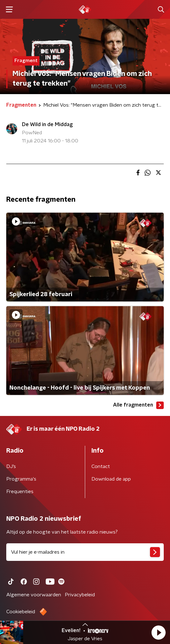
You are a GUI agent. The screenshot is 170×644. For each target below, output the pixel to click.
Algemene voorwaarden (34, 595)
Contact (101, 466)
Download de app (111, 479)
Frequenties (20, 492)
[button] (158, 632)
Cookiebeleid (21, 612)
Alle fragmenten (138, 405)
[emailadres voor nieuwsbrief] (85, 552)
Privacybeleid (80, 595)
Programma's (21, 479)
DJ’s (11, 466)
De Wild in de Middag (47, 125)
